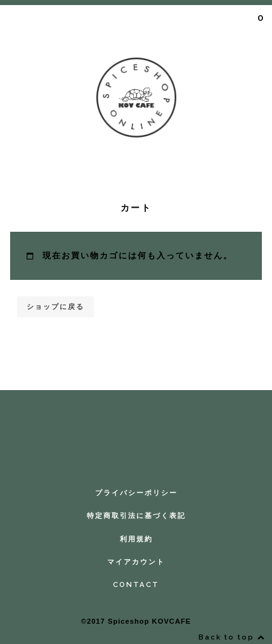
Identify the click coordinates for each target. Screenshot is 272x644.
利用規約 (136, 539)
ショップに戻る (55, 306)
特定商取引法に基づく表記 (136, 515)
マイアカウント (136, 562)
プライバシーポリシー (136, 493)
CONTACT (136, 584)
